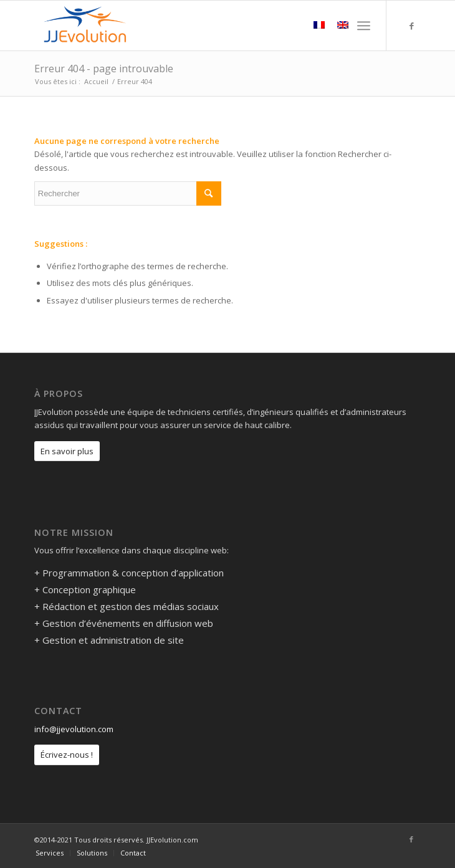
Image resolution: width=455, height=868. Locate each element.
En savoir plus (67, 451)
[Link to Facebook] (411, 26)
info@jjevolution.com (74, 729)
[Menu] (364, 26)
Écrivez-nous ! (67, 755)
